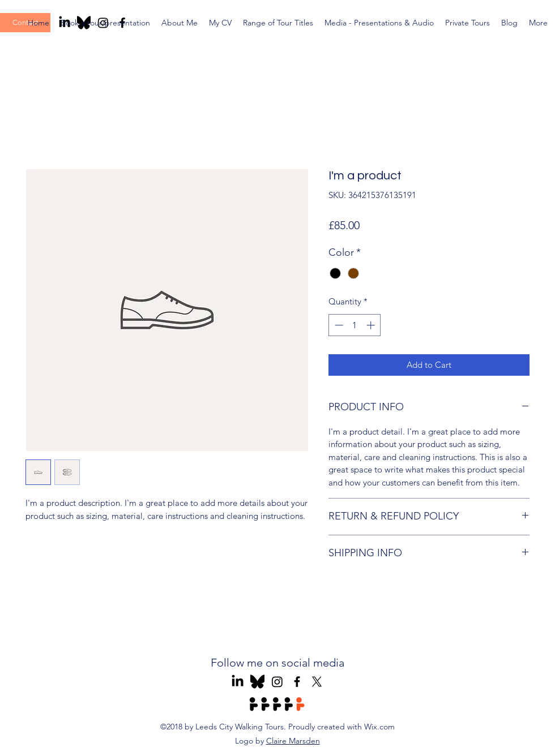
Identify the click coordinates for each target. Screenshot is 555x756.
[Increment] (372, 325)
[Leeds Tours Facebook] (297, 682)
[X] (317, 682)
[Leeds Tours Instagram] (277, 682)
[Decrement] (338, 325)
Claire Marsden (293, 741)
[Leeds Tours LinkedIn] (238, 682)
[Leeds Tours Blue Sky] (257, 682)
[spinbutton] (355, 325)
